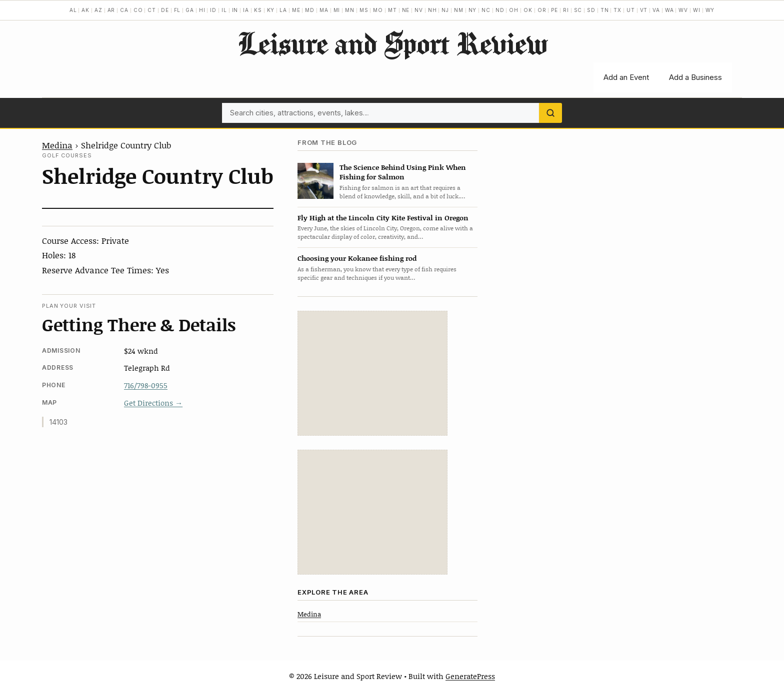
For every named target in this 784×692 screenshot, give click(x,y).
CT (152, 10)
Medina (57, 145)
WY (710, 10)
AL (73, 10)
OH (514, 10)
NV (419, 10)
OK (528, 10)
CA (124, 10)
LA (283, 10)
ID (213, 10)
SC (578, 10)
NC (486, 10)
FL (177, 10)
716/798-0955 (146, 385)
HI (202, 10)
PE (554, 10)
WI (697, 10)
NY (473, 10)
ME (296, 10)
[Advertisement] (372, 373)
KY (271, 10)
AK (85, 10)
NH (432, 10)
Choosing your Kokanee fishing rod (357, 258)
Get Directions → (153, 403)
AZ (98, 10)
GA (190, 10)
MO (378, 10)
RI (566, 10)
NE (406, 10)
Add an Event (626, 77)
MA (324, 10)
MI (337, 10)
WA (669, 10)
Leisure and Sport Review (392, 43)
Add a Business (695, 77)
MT (392, 10)
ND (500, 10)
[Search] (550, 113)
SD (591, 10)
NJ (445, 10)
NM (459, 10)
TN (605, 10)
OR (542, 10)
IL (224, 10)
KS (258, 10)
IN (235, 10)
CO (138, 10)
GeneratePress (470, 676)
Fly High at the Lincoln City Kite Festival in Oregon (383, 218)
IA (246, 10)
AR (111, 10)
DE (165, 10)
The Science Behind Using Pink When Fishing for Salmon (403, 172)
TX (617, 10)
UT (631, 10)
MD (310, 10)
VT (644, 10)
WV (683, 10)
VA (656, 10)
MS (364, 10)
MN (350, 10)
